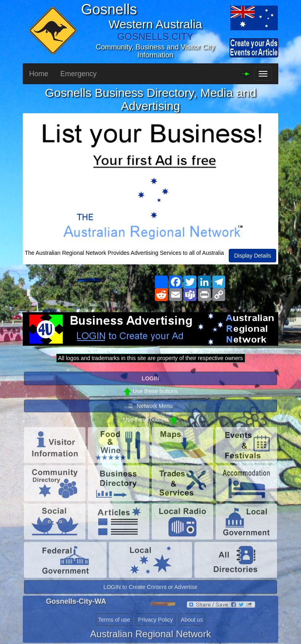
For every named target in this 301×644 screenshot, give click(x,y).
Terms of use (114, 620)
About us (192, 620)
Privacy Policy (155, 620)
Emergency (78, 74)
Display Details (252, 256)
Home (39, 74)
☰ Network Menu (150, 406)
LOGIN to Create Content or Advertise (150, 587)
